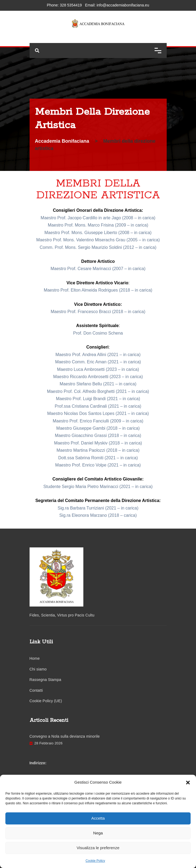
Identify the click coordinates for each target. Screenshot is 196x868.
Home (35, 658)
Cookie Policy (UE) (46, 701)
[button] (188, 782)
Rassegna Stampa (45, 680)
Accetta (98, 818)
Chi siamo (38, 669)
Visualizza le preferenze (98, 848)
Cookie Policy (95, 861)
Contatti (36, 690)
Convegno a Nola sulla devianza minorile (65, 736)
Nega (98, 833)
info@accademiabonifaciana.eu (123, 5)
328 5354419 (71, 5)
